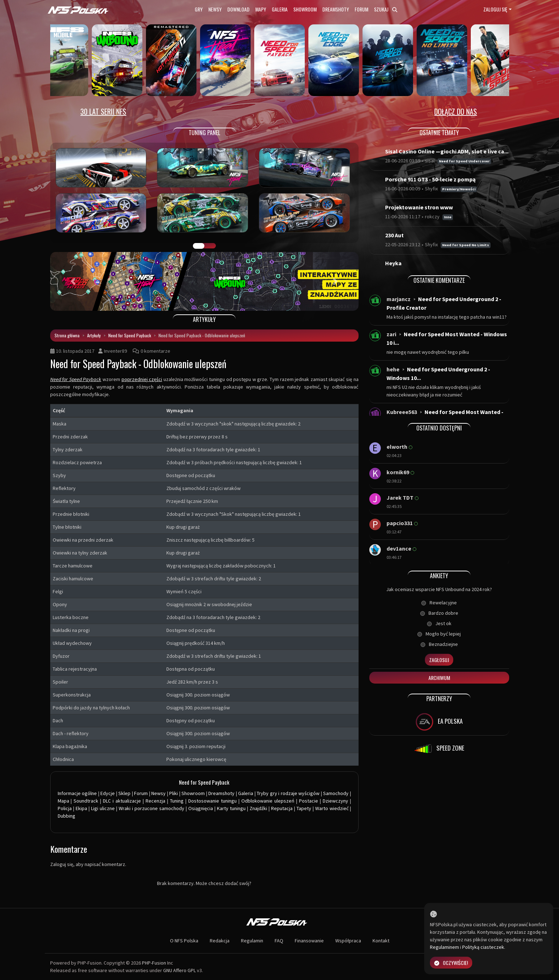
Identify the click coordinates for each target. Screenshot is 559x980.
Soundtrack (86, 801)
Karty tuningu (231, 808)
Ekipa (81, 808)
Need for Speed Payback (130, 335)
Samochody (336, 793)
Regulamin (252, 941)
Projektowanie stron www (419, 207)
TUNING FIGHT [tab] (210, 246)
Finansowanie (309, 941)
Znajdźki (258, 808)
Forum (361, 9)
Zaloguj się (495, 9)
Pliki (174, 793)
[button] (73, 281)
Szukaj (386, 9)
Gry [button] (199, 9)
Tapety (304, 808)
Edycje (108, 793)
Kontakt (381, 941)
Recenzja (155, 801)
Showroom (305, 9)
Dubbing (67, 816)
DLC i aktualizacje (122, 801)
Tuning (177, 801)
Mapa (63, 801)
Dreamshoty (336, 9)
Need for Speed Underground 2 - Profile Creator (444, 303)
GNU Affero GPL (179, 970)
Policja (65, 808)
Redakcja (220, 941)
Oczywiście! (451, 963)
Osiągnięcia (201, 808)
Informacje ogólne (77, 793)
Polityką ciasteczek (483, 947)
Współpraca (348, 941)
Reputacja (282, 808)
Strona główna (67, 335)
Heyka (393, 263)
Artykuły (94, 335)
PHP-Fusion (154, 963)
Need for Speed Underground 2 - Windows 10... (438, 374)
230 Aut (394, 235)
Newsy (215, 9)
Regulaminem (444, 947)
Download (238, 9)
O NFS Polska (184, 941)
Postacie (309, 801)
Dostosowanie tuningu (212, 801)
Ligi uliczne (103, 808)
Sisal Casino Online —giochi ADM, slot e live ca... (447, 151)
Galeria (280, 9)
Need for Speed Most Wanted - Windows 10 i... (447, 338)
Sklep (124, 793)
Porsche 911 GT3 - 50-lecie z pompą (430, 179)
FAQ (279, 941)
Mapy (261, 9)
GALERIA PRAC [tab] (199, 246)
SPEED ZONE (439, 749)
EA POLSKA (439, 722)
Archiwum (439, 678)
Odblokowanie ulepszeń (268, 801)
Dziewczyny (335, 801)
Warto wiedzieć (332, 808)
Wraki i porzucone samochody (151, 808)
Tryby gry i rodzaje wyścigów (288, 793)
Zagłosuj (439, 660)
